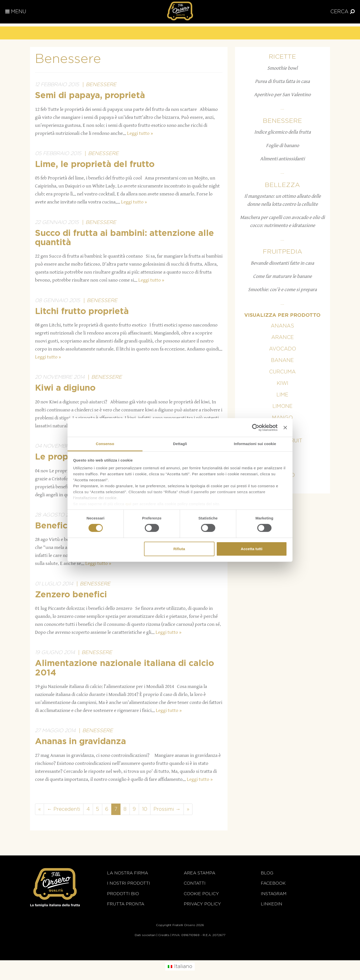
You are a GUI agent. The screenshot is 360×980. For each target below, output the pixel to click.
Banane (282, 360)
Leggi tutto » (140, 133)
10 (145, 809)
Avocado (282, 349)
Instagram (274, 894)
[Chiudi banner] (285, 427)
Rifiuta (179, 549)
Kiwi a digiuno (65, 388)
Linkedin (271, 904)
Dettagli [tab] (180, 444)
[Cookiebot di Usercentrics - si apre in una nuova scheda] (256, 427)
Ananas (282, 326)
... (282, 108)
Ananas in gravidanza (80, 742)
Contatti (195, 883)
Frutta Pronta (126, 904)
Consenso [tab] (105, 444)
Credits (164, 935)
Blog (267, 873)
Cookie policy (201, 894)
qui (128, 504)
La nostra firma (127, 873)
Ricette (282, 57)
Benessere (101, 85)
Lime (282, 395)
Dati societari (145, 935)
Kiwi (282, 383)
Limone (282, 406)
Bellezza (282, 185)
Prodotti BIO (123, 894)
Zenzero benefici (71, 595)
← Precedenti (64, 809)
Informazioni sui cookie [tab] (255, 444)
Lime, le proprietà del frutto (95, 164)
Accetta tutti (252, 549)
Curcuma (282, 372)
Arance (282, 337)
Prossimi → (167, 809)
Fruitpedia (282, 252)
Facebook (273, 883)
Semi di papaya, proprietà (90, 96)
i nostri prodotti (128, 883)
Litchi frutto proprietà (82, 312)
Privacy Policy (202, 904)
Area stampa (199, 873)
